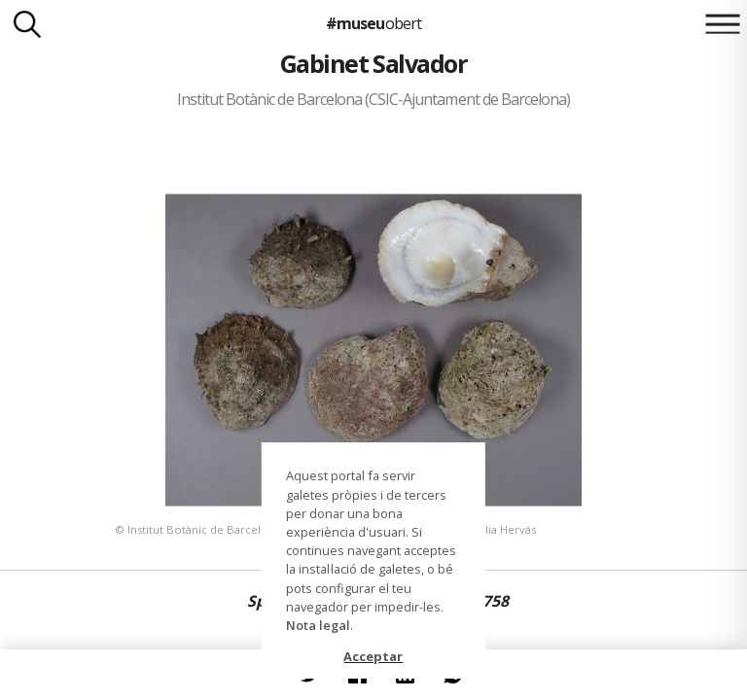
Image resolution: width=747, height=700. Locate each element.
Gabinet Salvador (374, 63)
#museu (373, 23)
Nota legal (318, 625)
